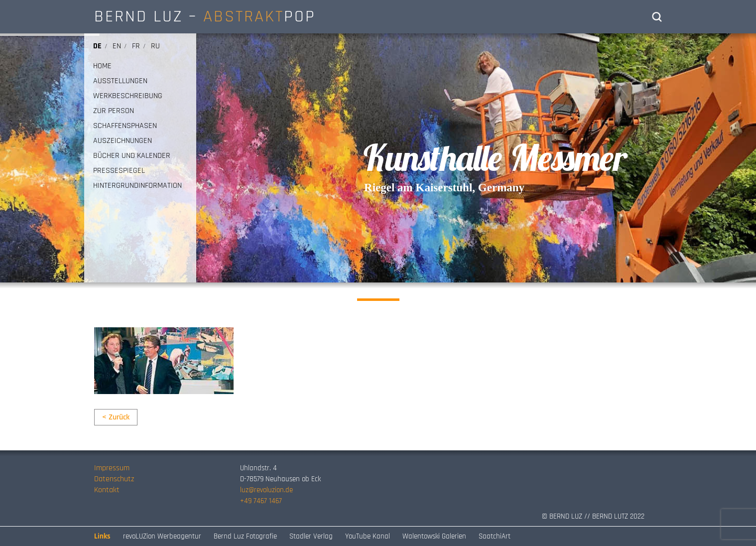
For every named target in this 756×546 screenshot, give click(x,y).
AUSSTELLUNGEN (120, 81)
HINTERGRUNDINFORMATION (137, 186)
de (97, 46)
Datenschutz (114, 479)
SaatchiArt (495, 536)
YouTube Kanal (368, 536)
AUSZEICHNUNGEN (123, 141)
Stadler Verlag (311, 536)
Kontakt (107, 490)
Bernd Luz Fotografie (245, 536)
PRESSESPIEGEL (119, 171)
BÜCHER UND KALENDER (132, 156)
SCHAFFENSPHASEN (125, 126)
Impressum (112, 468)
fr (136, 46)
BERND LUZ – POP (205, 16)
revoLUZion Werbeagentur (162, 536)
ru (155, 46)
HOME (102, 66)
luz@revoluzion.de (266, 490)
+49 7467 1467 (261, 501)
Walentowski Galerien (434, 536)
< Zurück (116, 417)
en (117, 46)
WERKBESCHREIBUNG (128, 96)
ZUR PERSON (114, 111)
